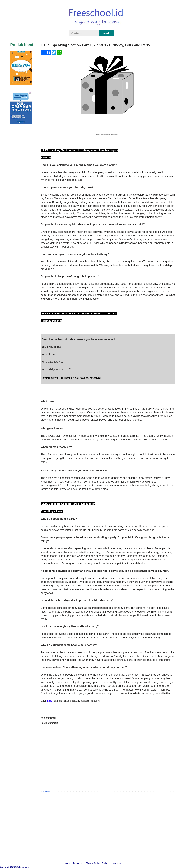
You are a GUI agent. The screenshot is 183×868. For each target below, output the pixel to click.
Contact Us (117, 863)
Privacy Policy (79, 863)
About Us (67, 863)
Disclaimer (106, 863)
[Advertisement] (91, 834)
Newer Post (45, 792)
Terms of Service (93, 863)
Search (106, 33)
